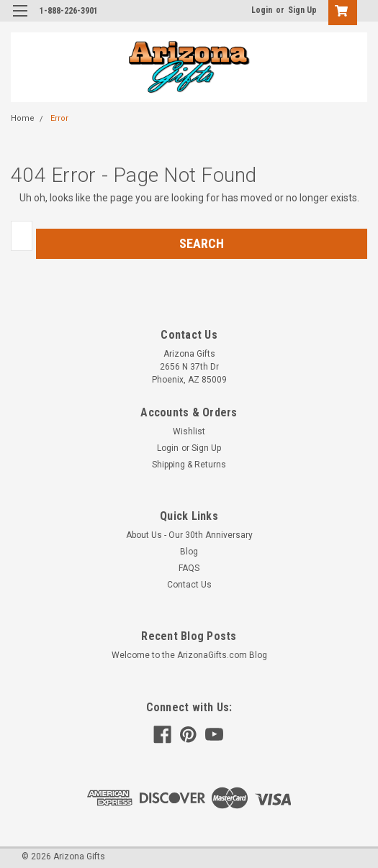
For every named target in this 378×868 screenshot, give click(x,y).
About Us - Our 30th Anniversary (189, 535)
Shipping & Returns (189, 465)
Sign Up (302, 10)
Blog (189, 552)
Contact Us (189, 585)
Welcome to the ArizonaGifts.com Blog (189, 655)
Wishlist (189, 431)
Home (23, 118)
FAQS (189, 568)
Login (262, 10)
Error (59, 118)
